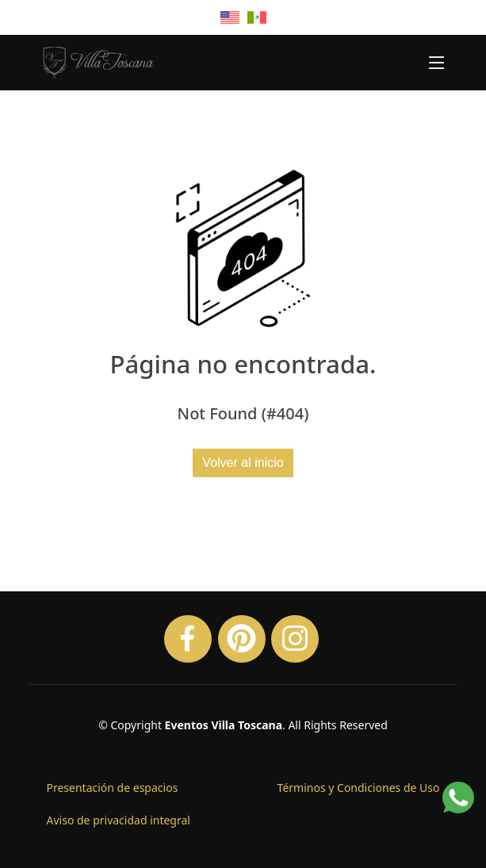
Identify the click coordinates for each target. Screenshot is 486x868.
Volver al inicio (243, 463)
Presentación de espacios (113, 788)
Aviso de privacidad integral (119, 820)
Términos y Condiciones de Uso (359, 788)
